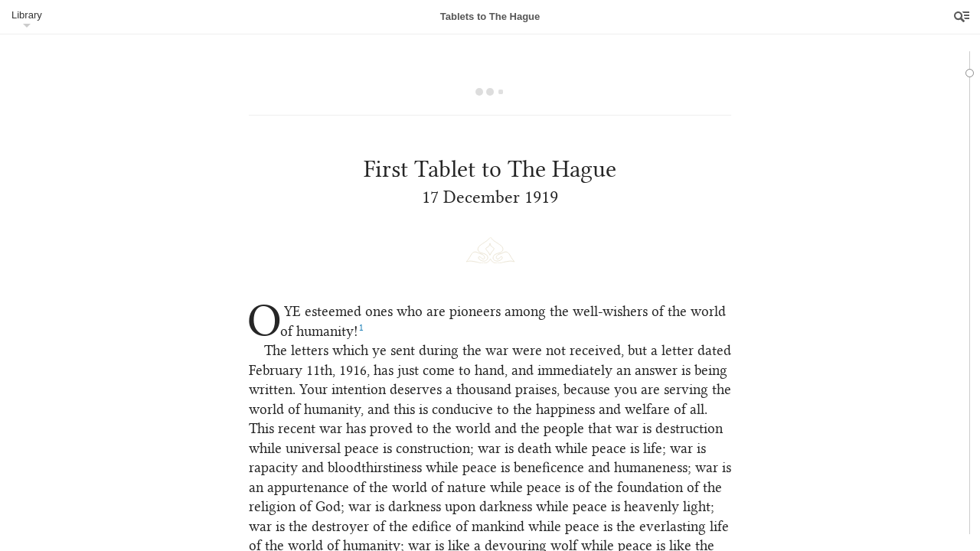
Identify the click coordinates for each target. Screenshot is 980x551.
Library (27, 15)
